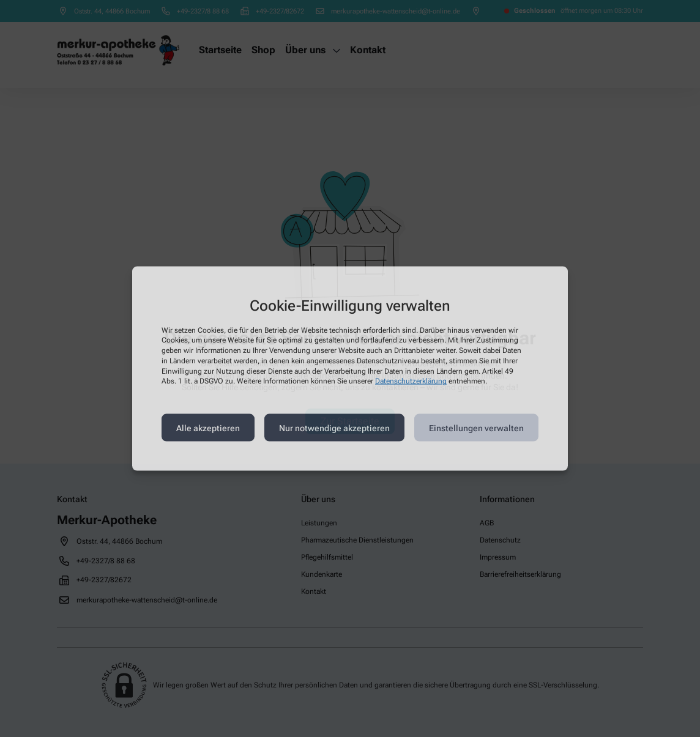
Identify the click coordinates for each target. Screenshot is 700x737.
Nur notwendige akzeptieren (334, 428)
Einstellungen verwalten (476, 428)
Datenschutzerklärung (411, 381)
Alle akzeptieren (208, 428)
